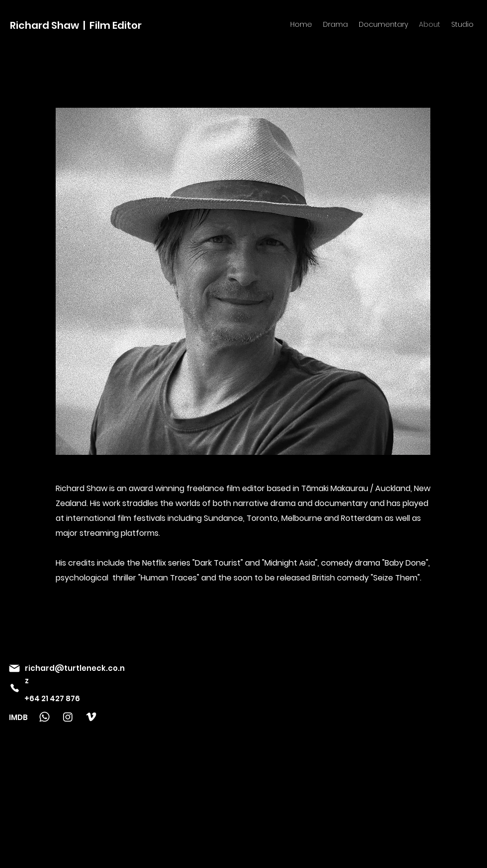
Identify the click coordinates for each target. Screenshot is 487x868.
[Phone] (14, 688)
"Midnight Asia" (290, 563)
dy (365, 578)
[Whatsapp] (44, 717)
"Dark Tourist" (219, 563)
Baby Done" (406, 563)
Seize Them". (397, 578)
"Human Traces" (169, 578)
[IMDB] (23, 717)
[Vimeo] (91, 717)
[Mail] (14, 668)
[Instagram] (68, 717)
